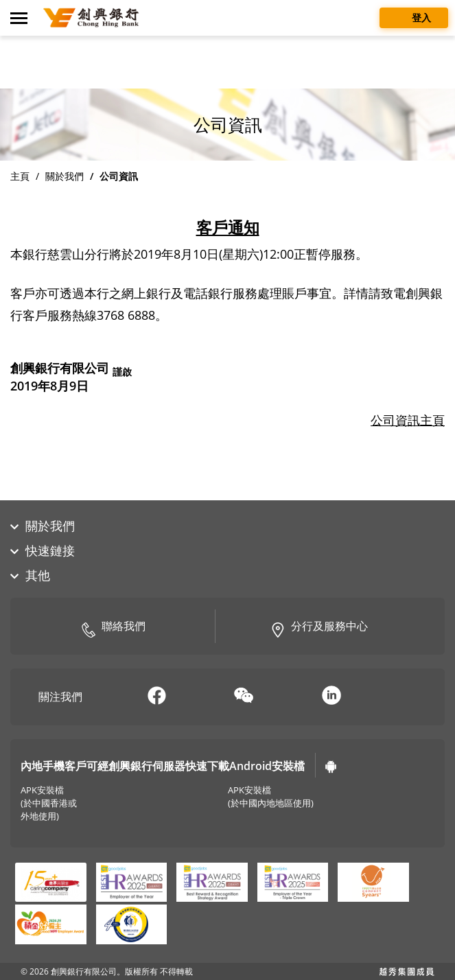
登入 (414, 17)
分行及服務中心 (319, 627)
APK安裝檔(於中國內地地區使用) (271, 797)
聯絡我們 (113, 627)
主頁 (20, 176)
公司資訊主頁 (408, 420)
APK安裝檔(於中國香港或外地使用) (49, 803)
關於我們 (65, 176)
